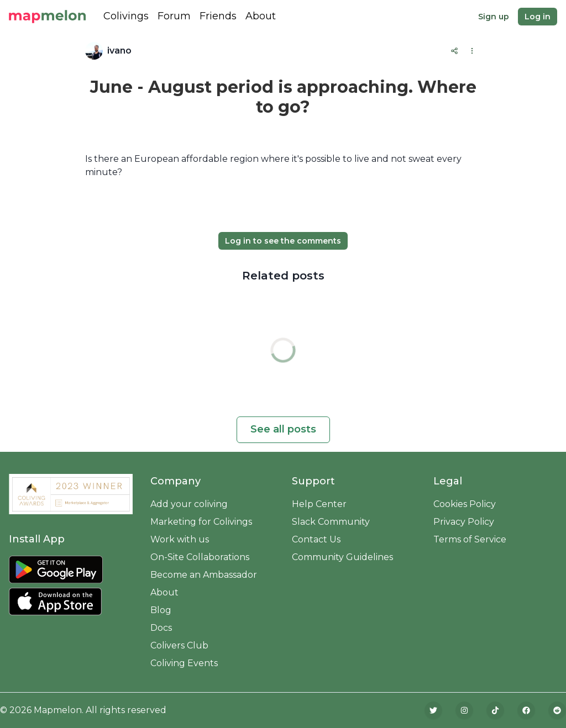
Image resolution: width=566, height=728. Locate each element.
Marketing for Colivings (201, 522)
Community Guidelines (342, 557)
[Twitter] (433, 710)
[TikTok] (495, 710)
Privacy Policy (464, 522)
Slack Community (331, 522)
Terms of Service (470, 539)
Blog (161, 610)
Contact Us (316, 539)
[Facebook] (526, 710)
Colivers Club (179, 645)
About (261, 16)
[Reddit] (557, 710)
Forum (174, 16)
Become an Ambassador (204, 575)
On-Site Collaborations (200, 557)
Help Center (319, 504)
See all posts (283, 429)
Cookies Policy (465, 504)
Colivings (126, 16)
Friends (218, 16)
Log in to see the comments (283, 241)
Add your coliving (189, 504)
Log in (538, 17)
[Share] (454, 51)
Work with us (180, 539)
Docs (161, 628)
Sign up (494, 17)
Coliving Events (184, 663)
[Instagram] (464, 710)
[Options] (472, 51)
